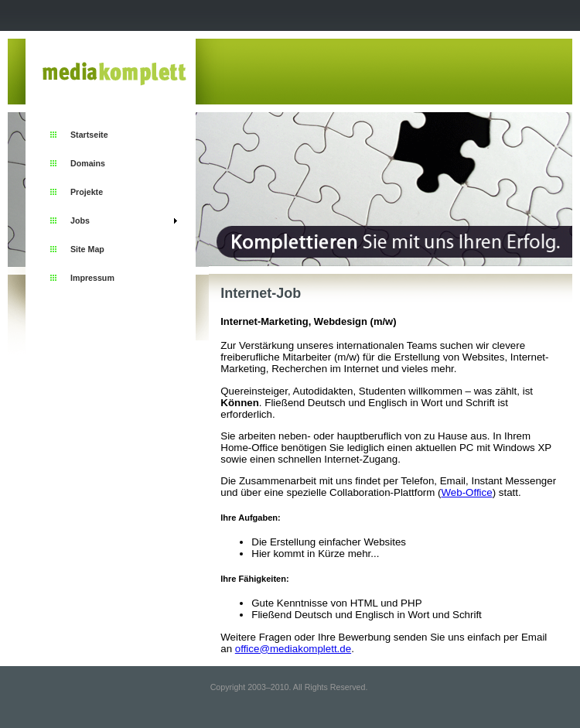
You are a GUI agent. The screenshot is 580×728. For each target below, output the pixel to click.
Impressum (92, 278)
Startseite (89, 135)
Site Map (87, 249)
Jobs (80, 220)
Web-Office (466, 492)
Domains (88, 163)
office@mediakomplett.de (293, 649)
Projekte (87, 192)
